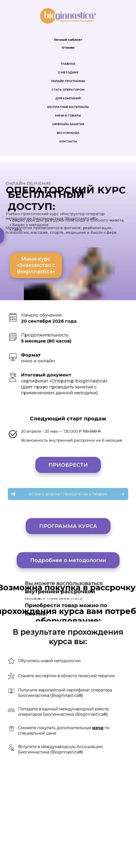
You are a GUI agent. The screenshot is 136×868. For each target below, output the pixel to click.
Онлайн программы (68, 81)
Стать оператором (68, 90)
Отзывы (68, 47)
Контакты (68, 141)
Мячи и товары (68, 116)
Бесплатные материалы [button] (68, 107)
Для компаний (68, 98)
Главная (68, 64)
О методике (68, 72)
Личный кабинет (68, 40)
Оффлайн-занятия (68, 124)
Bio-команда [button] (68, 133)
